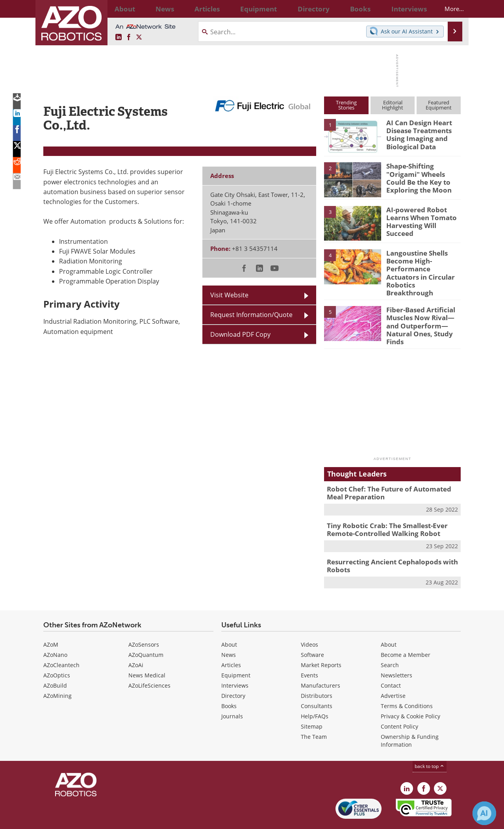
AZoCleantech (61, 642)
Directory (233, 673)
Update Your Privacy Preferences (103, 819)
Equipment (236, 652)
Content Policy (399, 704)
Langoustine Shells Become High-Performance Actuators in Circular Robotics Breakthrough (421, 267)
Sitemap (312, 704)
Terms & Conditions (407, 683)
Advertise (393, 673)
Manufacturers (321, 663)
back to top (430, 743)
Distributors (317, 673)
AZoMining (57, 673)
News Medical (147, 652)
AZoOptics (57, 652)
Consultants (317, 683)
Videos (309, 622)
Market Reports (321, 642)
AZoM (51, 622)
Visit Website (229, 295)
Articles (231, 642)
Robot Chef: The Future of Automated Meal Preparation (391, 475)
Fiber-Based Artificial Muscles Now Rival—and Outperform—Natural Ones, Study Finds (422, 308)
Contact (391, 663)
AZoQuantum (146, 632)
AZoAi (136, 642)
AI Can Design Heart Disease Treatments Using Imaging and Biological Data (416, 133)
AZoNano (55, 632)
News (229, 632)
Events (309, 652)
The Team (314, 714)
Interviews (235, 663)
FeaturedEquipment (439, 105)
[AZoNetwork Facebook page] (129, 37)
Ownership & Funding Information (410, 718)
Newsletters (397, 652)
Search (390, 642)
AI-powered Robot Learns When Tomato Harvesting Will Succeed (422, 217)
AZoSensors (144, 622)
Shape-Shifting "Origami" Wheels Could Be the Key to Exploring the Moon (423, 173)
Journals (232, 693)
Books (229, 683)
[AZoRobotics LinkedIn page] (119, 37)
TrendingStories (346, 105)
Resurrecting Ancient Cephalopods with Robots (386, 544)
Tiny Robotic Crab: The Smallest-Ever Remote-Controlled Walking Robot (382, 509)
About (229, 622)
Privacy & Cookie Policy (410, 693)
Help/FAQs (315, 693)
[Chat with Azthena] (484, 813)
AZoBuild (55, 663)
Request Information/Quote (251, 314)
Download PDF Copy (240, 334)
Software (312, 632)
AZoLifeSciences (149, 663)
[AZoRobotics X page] (139, 37)
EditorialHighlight (393, 105)
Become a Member (406, 632)
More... (447, 9)
